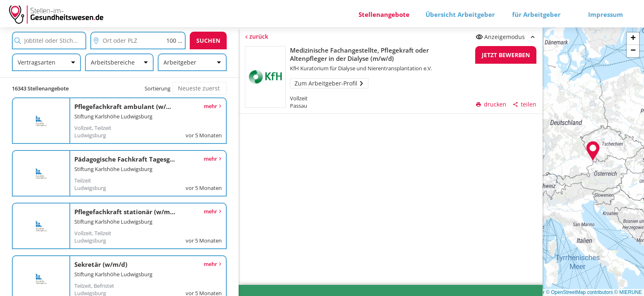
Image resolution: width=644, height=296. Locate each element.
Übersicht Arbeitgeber (460, 14)
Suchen (208, 40)
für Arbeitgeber (536, 14)
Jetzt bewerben (506, 55)
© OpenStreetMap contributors (579, 292)
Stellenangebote (384, 14)
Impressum (606, 14)
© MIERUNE (628, 292)
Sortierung (158, 88)
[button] (593, 151)
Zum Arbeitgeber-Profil (329, 83)
